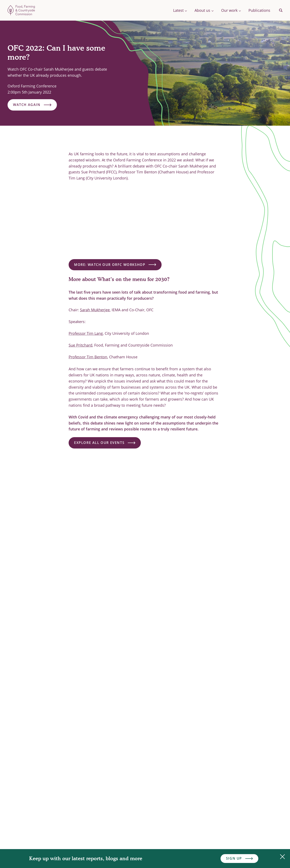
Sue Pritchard (80, 345)
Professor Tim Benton (88, 357)
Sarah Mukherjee (95, 310)
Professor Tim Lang (86, 333)
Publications (259, 10)
